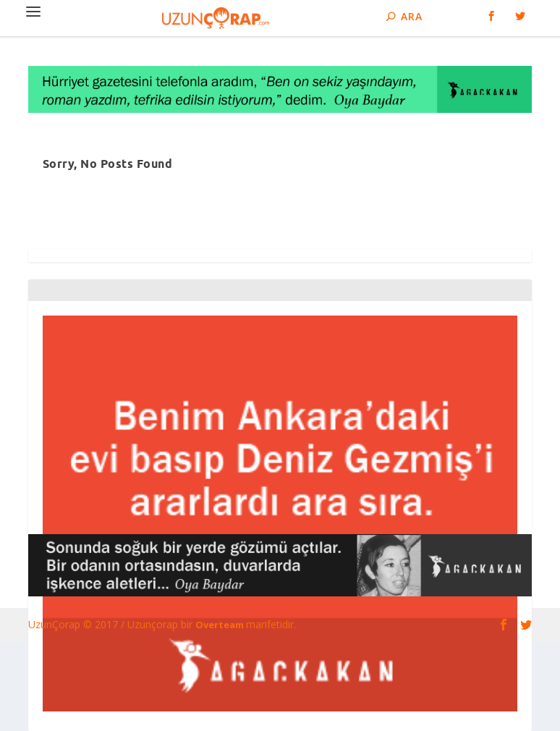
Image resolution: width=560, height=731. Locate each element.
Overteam (221, 625)
